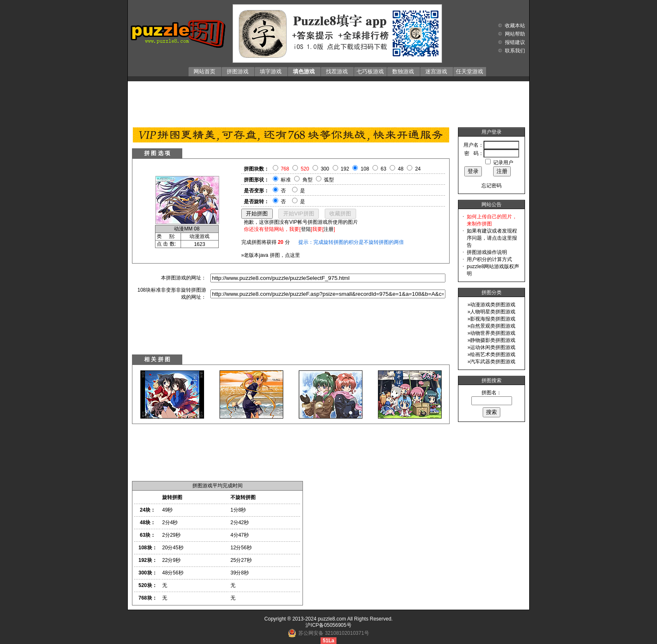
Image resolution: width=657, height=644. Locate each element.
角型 (308, 180)
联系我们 (515, 51)
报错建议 (515, 42)
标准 (286, 180)
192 (345, 169)
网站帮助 (515, 34)
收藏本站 (515, 26)
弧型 (329, 180)
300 (325, 169)
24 (418, 169)
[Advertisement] (328, 102)
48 (401, 169)
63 (384, 169)
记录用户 (503, 163)
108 (365, 169)
